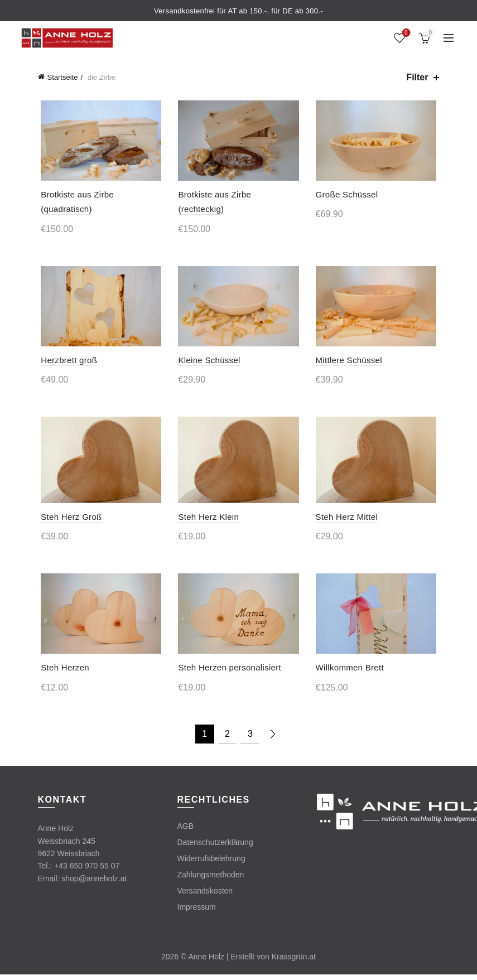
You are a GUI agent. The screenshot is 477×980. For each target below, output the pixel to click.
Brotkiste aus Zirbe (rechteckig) (238, 196)
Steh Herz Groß (68, 521)
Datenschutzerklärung (215, 848)
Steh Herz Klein (208, 521)
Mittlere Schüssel (350, 363)
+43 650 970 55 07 (87, 872)
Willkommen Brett (351, 674)
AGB (186, 832)
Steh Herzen (62, 674)
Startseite (63, 77)
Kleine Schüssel (208, 363)
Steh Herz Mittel (348, 521)
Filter (417, 77)
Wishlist (405, 33)
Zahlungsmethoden (211, 881)
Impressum (197, 913)
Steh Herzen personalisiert (229, 674)
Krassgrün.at (294, 963)
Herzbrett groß (66, 363)
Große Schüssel (348, 196)
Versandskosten (205, 897)
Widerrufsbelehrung (211, 865)
